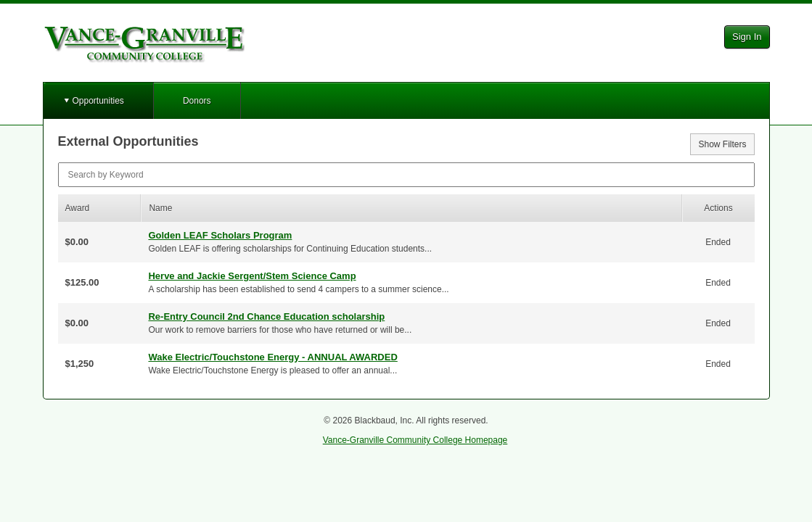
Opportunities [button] (98, 101)
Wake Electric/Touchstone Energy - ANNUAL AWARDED (272, 357)
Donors (197, 101)
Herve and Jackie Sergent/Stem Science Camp (252, 276)
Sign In (747, 37)
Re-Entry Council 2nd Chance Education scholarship (266, 316)
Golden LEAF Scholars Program (220, 235)
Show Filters (722, 144)
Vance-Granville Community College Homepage (415, 440)
